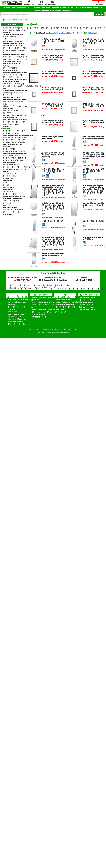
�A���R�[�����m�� (13, 210)
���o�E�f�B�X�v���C (59, 7)
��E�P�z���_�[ (10, 176)
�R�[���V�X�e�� (11, 77)
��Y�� (70, 7)
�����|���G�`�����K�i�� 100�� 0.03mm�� (13, 34)
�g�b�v (5, 20)
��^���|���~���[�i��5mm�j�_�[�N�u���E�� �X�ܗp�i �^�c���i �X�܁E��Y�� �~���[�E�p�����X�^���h (53, 190)
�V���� (41, 33)
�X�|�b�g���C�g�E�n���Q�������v (13, 89)
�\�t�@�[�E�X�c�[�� (13, 93)
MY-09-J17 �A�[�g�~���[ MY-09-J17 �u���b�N (53, 121)
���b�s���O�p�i (16, 317)
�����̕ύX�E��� (87, 307)
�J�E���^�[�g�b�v (12, 61)
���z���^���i (56, 10)
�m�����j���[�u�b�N (13, 196)
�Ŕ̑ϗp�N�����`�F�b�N (44, 302)
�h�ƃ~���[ (8, 189)
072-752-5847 (22, 280)
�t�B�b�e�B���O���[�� (13, 119)
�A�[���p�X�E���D (12, 41)
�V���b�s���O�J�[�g (13, 84)
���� (6, 171)
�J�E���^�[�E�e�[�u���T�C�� (13, 57)
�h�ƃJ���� (8, 187)
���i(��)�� (53, 33)
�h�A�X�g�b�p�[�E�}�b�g (13, 103)
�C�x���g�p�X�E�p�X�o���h (13, 48)
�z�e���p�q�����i (12, 201)
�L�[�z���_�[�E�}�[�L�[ (11, 65)
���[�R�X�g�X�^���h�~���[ (53, 137)
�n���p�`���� (11, 110)
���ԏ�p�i (7, 180)
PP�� (5, 39)
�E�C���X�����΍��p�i (17, 324)
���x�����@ (86, 302)
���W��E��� (10, 156)
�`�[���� (8, 203)
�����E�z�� (86, 300)
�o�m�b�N (8, 108)
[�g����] (84, 141)
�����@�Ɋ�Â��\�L (70, 329)
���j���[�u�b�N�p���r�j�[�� (13, 135)
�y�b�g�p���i (10, 207)
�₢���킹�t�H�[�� (53, 280)
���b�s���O (98, 7)
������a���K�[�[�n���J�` (69, 307)
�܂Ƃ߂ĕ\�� (94, 33)
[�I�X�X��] (44, 46)
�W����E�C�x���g (34, 7)
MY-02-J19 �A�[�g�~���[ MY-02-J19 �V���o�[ (93, 56)
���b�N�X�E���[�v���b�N (13, 158)
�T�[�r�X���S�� (11, 212)
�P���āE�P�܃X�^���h (13, 45)
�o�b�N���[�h (87, 7)
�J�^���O (8, 214)
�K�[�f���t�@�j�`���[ (13, 54)
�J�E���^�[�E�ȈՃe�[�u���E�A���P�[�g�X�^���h (13, 59)
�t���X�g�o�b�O (11, 124)
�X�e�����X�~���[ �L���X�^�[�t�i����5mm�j (53, 155)
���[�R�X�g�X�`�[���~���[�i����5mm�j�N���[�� (53, 171)
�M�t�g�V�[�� (10, 70)
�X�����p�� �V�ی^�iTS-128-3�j (93, 238)
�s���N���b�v (10, 117)
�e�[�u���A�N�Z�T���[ (13, 99)
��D (5, 183)
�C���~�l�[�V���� (42, 10)
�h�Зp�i (7, 205)
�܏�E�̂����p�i (10, 174)
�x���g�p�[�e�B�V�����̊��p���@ (49, 309)
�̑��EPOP (12, 304)
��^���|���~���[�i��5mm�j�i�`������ (94, 205)
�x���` (6, 126)
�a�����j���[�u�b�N (13, 198)
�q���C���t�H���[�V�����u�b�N (13, 167)
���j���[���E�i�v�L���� (13, 137)
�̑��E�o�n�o (46, 7)
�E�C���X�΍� (67, 10)
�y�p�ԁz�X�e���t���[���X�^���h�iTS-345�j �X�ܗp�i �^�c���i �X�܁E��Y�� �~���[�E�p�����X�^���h (53, 242)
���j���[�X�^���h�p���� (13, 131)
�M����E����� (11, 165)
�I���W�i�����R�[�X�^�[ (68, 302)
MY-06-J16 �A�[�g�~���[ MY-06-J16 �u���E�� (94, 89)
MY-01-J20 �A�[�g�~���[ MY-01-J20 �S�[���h (53, 56)
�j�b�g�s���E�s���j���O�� (13, 106)
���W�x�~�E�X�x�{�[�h (13, 151)
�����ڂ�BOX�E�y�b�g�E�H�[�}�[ (13, 51)
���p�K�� (33, 329)
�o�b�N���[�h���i (17, 314)
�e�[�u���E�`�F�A (12, 97)
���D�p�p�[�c (10, 194)
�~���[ (24, 20)
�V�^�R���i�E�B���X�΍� (13, 30)
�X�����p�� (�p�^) (53, 221)
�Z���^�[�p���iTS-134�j (93, 222)
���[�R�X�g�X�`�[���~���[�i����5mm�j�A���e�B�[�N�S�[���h (93, 156)
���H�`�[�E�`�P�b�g (13, 160)
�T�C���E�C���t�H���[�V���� (15, 7)
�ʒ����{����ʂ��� (65, 304)
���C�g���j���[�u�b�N (13, 142)
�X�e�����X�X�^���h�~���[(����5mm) (93, 137)
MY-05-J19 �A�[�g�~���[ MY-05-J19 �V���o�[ (53, 89)
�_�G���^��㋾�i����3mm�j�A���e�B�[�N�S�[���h (93, 41)
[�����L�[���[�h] (48, 14)
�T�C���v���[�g (11, 81)
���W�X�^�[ (9, 149)
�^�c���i (78, 7)
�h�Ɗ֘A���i (8, 192)
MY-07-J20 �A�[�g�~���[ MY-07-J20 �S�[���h (53, 105)
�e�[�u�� (7, 95)
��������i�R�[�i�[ (13, 28)
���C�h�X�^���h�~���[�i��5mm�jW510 (53, 254)
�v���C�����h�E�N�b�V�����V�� (13, 122)
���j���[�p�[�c (11, 133)
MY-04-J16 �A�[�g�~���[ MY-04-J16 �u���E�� (94, 72)
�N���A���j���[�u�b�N (13, 72)
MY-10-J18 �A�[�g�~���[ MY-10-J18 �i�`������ (93, 122)
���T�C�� (8, 178)
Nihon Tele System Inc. (53, 332)
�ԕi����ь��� (86, 305)
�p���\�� (8, 113)
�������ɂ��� (88, 297)
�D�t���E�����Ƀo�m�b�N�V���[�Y (49, 312)
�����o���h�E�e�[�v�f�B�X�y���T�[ (13, 169)
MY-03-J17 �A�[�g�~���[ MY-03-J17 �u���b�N (53, 72)
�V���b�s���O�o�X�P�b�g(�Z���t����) (13, 86)
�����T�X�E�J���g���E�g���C (13, 140)
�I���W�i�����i (64, 299)
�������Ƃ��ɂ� (87, 309)
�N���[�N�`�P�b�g (12, 75)
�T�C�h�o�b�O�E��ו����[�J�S (13, 79)
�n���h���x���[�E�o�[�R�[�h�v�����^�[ (13, 115)
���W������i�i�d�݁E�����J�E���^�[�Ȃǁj (13, 153)
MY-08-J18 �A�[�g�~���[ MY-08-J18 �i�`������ (93, 106)
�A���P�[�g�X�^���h (13, 43)
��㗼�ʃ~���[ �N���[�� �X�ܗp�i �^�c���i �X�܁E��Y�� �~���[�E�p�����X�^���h (53, 207)
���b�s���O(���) (13, 144)
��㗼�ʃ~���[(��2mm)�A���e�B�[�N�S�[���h (53, 41)
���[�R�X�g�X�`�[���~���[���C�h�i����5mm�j (93, 171)
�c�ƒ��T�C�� (9, 162)
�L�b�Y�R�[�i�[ (10, 68)
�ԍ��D (6, 185)
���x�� (7, 146)
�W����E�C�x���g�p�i (19, 302)
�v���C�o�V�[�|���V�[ (50, 329)
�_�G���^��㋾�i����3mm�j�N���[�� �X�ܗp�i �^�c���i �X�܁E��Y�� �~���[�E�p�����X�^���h (93, 189)
